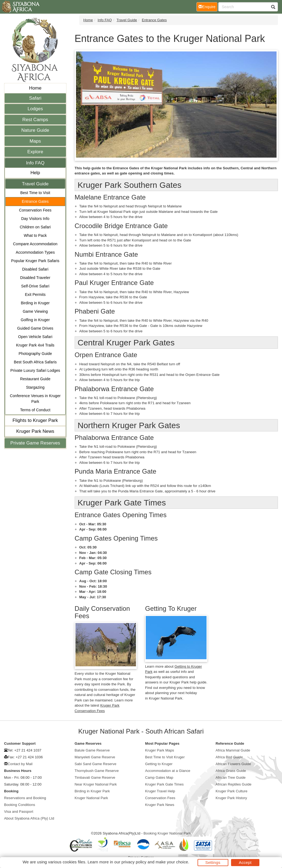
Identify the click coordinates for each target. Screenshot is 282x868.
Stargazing (35, 387)
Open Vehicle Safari (35, 337)
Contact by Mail (20, 764)
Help (35, 173)
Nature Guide (35, 130)
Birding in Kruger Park (92, 791)
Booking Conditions (20, 805)
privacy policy (134, 862)
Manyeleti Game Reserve (95, 757)
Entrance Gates (35, 201)
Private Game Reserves (35, 443)
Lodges (35, 109)
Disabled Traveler (35, 278)
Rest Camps (35, 120)
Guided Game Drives (35, 328)
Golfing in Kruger (35, 320)
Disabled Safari (35, 269)
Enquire (208, 6)
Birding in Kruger (35, 303)
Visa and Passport (19, 812)
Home (35, 88)
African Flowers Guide (233, 764)
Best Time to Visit (35, 193)
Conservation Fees (35, 210)
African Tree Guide (231, 777)
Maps (35, 141)
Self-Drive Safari (35, 286)
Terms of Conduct (35, 410)
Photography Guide (35, 354)
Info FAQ (35, 163)
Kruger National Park (91, 798)
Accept (245, 862)
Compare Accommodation (35, 244)
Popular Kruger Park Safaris (35, 261)
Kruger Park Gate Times (165, 784)
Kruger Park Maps (160, 750)
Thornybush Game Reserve (97, 771)
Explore (35, 152)
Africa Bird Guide (229, 757)
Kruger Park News (35, 431)
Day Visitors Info (35, 219)
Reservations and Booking (25, 798)
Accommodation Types (35, 252)
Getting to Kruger (159, 764)
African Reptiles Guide (234, 784)
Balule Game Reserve (92, 750)
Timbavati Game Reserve (95, 777)
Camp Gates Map (159, 777)
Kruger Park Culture (231, 791)
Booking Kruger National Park (167, 833)
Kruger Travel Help (160, 791)
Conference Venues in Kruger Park (35, 399)
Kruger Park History (231, 798)
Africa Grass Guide (231, 771)
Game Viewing (35, 311)
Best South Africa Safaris (35, 362)
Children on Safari (35, 227)
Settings (213, 862)
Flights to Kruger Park (35, 420)
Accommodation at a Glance (168, 771)
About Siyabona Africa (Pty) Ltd (29, 818)
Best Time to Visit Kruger (165, 757)
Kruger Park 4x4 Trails (35, 345)
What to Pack (35, 235)
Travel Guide (35, 184)
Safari (35, 98)
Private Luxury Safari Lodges (35, 370)
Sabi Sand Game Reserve (95, 764)
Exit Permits (35, 295)
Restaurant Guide (35, 379)
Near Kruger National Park (96, 784)
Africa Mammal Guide (233, 750)
